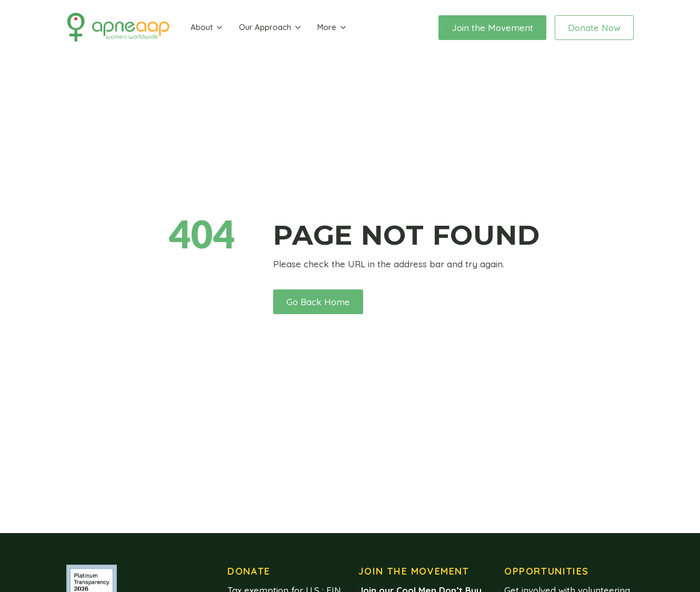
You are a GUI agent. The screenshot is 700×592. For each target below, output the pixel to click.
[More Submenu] (343, 28)
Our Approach (265, 27)
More (327, 27)
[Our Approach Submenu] (298, 28)
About (202, 27)
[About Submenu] (219, 28)
